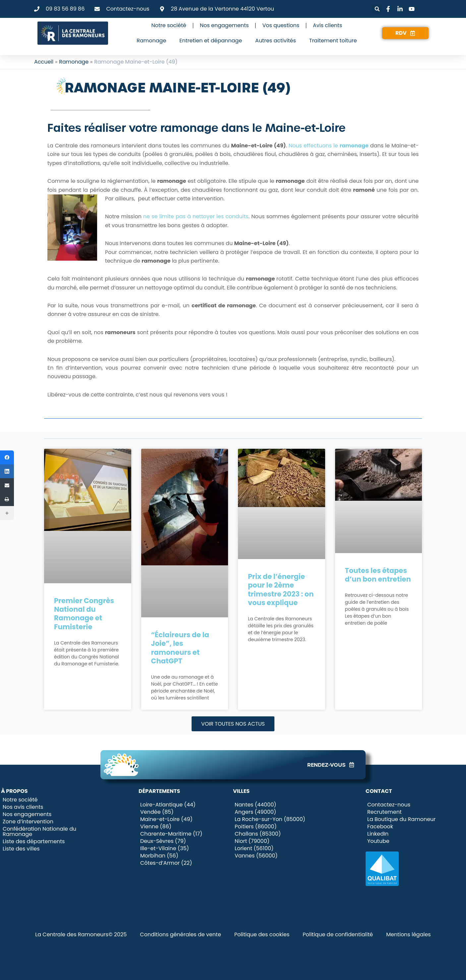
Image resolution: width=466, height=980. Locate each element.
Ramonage (151, 41)
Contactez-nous (389, 805)
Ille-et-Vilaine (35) (165, 849)
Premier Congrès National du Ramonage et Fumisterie (84, 614)
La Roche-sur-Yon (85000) (270, 819)
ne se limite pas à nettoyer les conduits (196, 216)
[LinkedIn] (7, 471)
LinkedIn (378, 834)
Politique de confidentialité (338, 934)
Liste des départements (34, 842)
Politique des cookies (262, 934)
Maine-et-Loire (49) (166, 819)
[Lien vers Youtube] (413, 9)
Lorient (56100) (254, 849)
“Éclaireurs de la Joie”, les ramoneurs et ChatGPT (180, 648)
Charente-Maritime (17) (171, 834)
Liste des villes (21, 849)
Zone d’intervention (28, 822)
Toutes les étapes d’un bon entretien (378, 575)
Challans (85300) (258, 834)
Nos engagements (224, 25)
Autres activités (276, 41)
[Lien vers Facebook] (389, 9)
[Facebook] (7, 457)
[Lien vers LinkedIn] (401, 9)
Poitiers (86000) (256, 827)
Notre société (169, 25)
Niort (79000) (252, 841)
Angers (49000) (255, 812)
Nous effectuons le (329, 146)
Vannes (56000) (256, 856)
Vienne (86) (156, 827)
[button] (377, 9)
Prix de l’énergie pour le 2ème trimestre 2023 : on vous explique (281, 590)
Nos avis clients (23, 807)
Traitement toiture (333, 41)
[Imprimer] (7, 499)
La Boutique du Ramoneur (401, 819)
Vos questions (281, 25)
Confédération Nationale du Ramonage (39, 832)
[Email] (7, 485)
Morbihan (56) (159, 856)
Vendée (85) (157, 812)
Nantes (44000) (255, 805)
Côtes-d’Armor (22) (166, 863)
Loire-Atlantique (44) (168, 805)
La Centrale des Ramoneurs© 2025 (81, 934)
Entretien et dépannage (211, 41)
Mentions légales (408, 934)
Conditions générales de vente (180, 934)
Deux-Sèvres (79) (163, 841)
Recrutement (384, 812)
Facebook (380, 827)
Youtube (378, 841)
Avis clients (327, 25)
